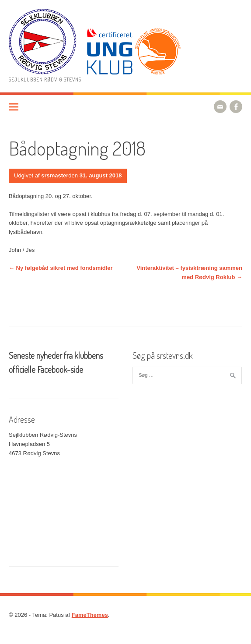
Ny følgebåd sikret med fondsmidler (61, 268)
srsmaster (55, 175)
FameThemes (90, 615)
